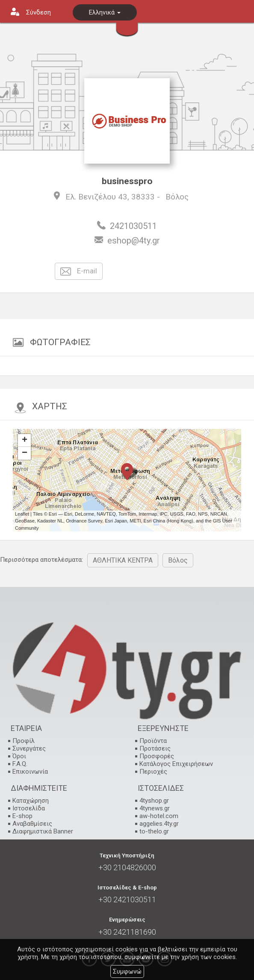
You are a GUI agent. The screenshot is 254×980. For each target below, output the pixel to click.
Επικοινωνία (30, 772)
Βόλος (177, 197)
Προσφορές (157, 756)
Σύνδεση (38, 12)
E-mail (79, 271)
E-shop (22, 816)
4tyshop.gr (154, 801)
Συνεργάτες (29, 748)
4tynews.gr (155, 808)
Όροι (19, 756)
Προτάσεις (155, 748)
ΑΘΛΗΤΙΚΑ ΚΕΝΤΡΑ (123, 560)
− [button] (25, 453)
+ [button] (25, 440)
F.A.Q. (20, 764)
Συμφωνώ (127, 971)
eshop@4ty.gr (134, 241)
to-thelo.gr (154, 831)
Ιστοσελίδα (29, 808)
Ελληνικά (105, 12)
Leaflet (22, 514)
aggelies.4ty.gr (159, 824)
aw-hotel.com (159, 816)
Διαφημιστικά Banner (43, 831)
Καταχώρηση (31, 801)
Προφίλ (24, 741)
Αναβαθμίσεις (32, 824)
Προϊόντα (153, 741)
